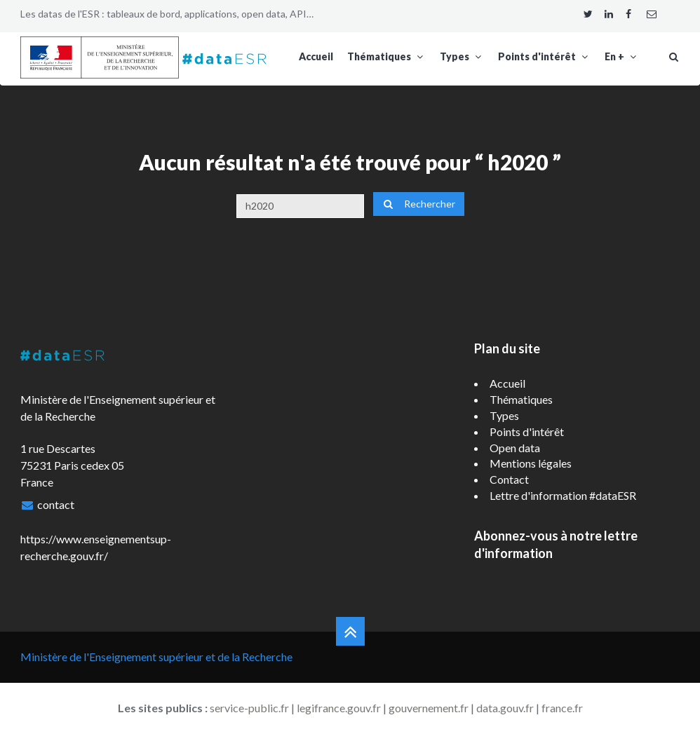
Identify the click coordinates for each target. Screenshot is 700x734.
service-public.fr (249, 708)
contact (56, 504)
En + (622, 56)
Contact (509, 479)
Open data (515, 448)
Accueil (316, 56)
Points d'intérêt (544, 56)
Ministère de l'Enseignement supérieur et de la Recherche (156, 657)
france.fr (562, 708)
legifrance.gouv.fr (339, 708)
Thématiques (386, 56)
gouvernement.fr (429, 708)
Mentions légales (531, 463)
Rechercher (419, 204)
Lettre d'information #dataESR (563, 495)
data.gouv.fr (505, 708)
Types (462, 56)
